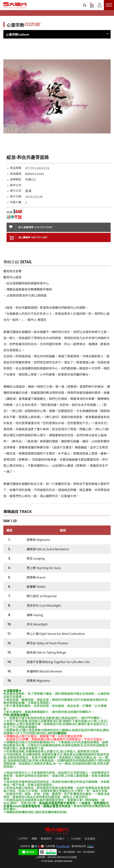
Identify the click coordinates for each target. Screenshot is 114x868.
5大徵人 (60, 839)
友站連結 (90, 839)
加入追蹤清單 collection (31, 227)
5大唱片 (15, 5)
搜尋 (85, 5)
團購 (34, 839)
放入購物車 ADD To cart (28, 238)
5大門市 (23, 839)
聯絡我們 (46, 839)
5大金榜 (76, 839)
